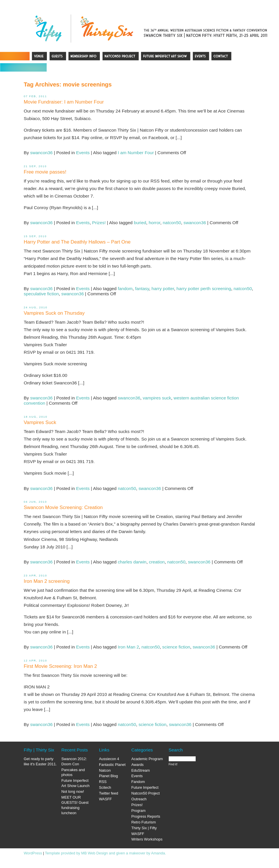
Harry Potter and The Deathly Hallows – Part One (77, 242)
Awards (137, 765)
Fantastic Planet (112, 765)
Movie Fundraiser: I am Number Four (64, 102)
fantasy (142, 289)
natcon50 (172, 223)
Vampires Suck (40, 422)
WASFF (105, 799)
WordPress (33, 853)
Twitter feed (109, 793)
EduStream (141, 770)
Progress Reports (146, 816)
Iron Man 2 (128, 647)
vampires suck (157, 398)
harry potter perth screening (204, 289)
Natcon (105, 770)
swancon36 (41, 153)
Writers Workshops (147, 839)
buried (140, 223)
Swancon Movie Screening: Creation (63, 507)
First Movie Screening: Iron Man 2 (60, 666)
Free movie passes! (45, 172)
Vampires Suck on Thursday (54, 313)
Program (138, 811)
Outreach (139, 799)
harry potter (163, 289)
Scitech (105, 787)
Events (83, 153)
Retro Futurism (144, 822)
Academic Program (147, 759)
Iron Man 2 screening (47, 581)
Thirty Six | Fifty (144, 828)
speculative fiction (41, 294)
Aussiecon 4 (109, 759)
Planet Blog (108, 776)
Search (176, 750)
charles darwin (132, 562)
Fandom (138, 782)
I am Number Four (136, 153)
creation (157, 562)
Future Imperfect (145, 787)
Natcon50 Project (146, 793)
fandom (125, 289)
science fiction (176, 647)
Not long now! (73, 791)
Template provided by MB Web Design (76, 853)
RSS (103, 782)
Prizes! (99, 223)
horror (155, 223)
